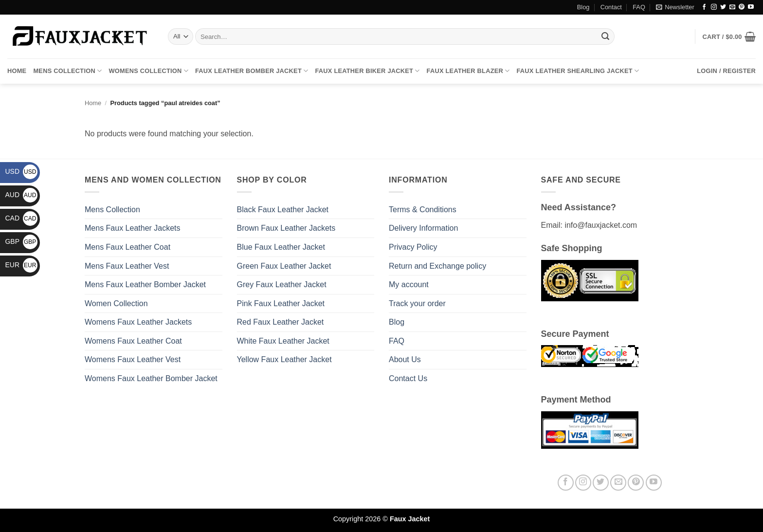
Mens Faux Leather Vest (127, 266)
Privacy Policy (413, 247)
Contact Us (408, 378)
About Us (405, 359)
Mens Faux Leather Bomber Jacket (145, 284)
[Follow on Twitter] (723, 7)
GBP (21, 241)
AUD (21, 195)
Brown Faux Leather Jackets (286, 228)
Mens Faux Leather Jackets (133, 228)
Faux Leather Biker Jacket (367, 71)
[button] (675, 7)
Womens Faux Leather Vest (133, 359)
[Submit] (605, 37)
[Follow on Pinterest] (742, 7)
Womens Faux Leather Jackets (138, 322)
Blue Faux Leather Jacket (281, 247)
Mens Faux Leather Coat (127, 247)
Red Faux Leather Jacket (281, 322)
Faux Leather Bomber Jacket (252, 71)
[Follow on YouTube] (751, 7)
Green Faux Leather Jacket (284, 266)
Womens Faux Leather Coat (133, 341)
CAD (21, 218)
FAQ (639, 7)
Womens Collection (148, 71)
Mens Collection (67, 71)
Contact (611, 7)
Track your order (417, 303)
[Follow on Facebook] (704, 7)
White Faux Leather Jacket (283, 341)
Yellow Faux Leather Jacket (284, 359)
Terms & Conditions (423, 210)
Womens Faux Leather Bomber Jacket (151, 378)
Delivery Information (423, 228)
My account (409, 284)
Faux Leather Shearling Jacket (578, 71)
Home (17, 71)
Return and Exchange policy (437, 266)
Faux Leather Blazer (468, 71)
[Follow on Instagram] (714, 7)
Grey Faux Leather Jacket (282, 284)
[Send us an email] (732, 7)
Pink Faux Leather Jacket (281, 303)
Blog (583, 7)
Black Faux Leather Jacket (283, 210)
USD (21, 171)
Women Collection (116, 303)
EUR (21, 265)
